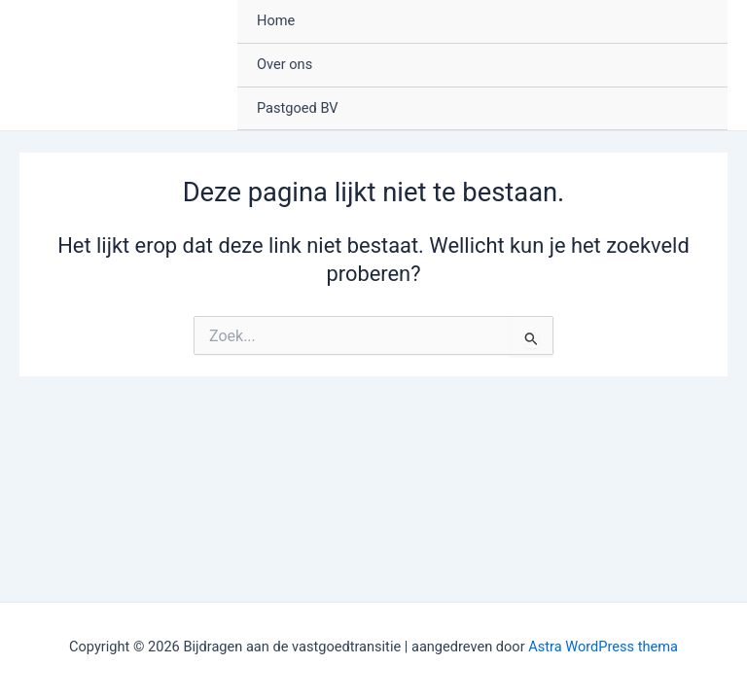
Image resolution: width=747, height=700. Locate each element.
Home (276, 20)
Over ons (285, 64)
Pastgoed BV (298, 108)
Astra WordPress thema (603, 647)
